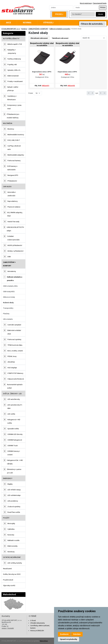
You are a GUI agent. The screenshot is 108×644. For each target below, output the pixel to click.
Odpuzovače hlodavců (16, 379)
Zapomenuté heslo (100, 3)
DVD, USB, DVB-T (14, 140)
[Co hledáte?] (83, 14)
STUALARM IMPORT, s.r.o (11, 29)
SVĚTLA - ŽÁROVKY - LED (12, 394)
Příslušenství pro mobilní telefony (13, 116)
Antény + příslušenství (15, 251)
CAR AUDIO (7, 186)
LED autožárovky (14, 399)
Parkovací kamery (14, 161)
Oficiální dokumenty (37, 623)
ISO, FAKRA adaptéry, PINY (15, 214)
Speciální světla (13, 429)
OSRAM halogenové (15, 440)
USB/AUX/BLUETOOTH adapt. (15, 229)
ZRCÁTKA (11, 362)
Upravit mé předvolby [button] (69, 639)
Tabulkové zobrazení (60, 38)
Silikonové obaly (9, 297)
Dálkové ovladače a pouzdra (60, 29)
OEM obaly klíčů (9, 291)
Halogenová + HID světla (14, 421)
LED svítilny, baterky (15, 563)
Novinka (27, 23)
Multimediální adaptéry (16, 155)
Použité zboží (8, 580)
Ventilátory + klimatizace (12, 98)
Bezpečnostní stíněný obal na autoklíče (42, 44)
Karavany (11, 535)
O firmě (33, 620)
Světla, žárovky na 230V (12, 574)
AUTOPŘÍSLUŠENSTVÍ (11, 38)
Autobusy (11, 552)
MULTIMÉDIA (8, 123)
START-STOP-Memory (15, 373)
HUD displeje (12, 368)
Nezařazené (7, 569)
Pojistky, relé (12, 64)
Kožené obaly (8, 303)
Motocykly (11, 523)
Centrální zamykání (14, 325)
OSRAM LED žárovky (15, 434)
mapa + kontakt (8, 628)
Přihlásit (103, 7)
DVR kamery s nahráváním (12, 168)
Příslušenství (12, 181)
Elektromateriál (13, 76)
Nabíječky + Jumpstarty (12, 51)
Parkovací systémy (14, 339)
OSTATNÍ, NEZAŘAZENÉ (12, 557)
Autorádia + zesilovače (12, 194)
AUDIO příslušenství (15, 245)
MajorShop (44, 641)
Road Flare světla (14, 512)
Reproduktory (13, 201)
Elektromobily (12, 546)
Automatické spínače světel (15, 386)
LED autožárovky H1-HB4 (15, 407)
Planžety (6, 314)
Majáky (10, 484)
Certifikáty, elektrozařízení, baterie (40, 627)
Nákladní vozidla (13, 540)
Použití (6, 518)
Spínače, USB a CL (14, 70)
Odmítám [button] (77, 634)
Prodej (59, 14)
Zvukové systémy (14, 507)
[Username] (61, 7)
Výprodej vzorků (9, 585)
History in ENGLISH (37, 631)
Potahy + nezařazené (15, 81)
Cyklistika (11, 529)
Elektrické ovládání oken (14, 332)
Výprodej (48, 23)
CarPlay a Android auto (14, 148)
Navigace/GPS (13, 175)
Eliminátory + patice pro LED (14, 471)
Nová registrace (86, 3)
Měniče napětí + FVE (15, 44)
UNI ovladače (8, 319)
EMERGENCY (8, 478)
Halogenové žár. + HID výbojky (15, 462)
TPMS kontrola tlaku (15, 345)
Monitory (11, 129)
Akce (9, 23)
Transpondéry (8, 308)
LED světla (11, 414)
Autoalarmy (12, 271)
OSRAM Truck (13, 446)
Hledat (101, 14)
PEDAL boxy (12, 356)
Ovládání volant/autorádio (13, 238)
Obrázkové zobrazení (39, 38)
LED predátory (13, 501)
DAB (9, 257)
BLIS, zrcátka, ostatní (15, 351)
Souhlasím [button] (64, 634)
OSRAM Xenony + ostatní (14, 453)
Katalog (24, 29)
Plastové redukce (14, 207)
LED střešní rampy (14, 490)
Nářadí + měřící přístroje (13, 89)
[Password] (86, 7)
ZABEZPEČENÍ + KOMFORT (38, 29)
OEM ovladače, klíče (10, 286)
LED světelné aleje (14, 495)
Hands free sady (13, 222)
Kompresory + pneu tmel (14, 107)
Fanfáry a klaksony (14, 59)
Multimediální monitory (16, 135)
